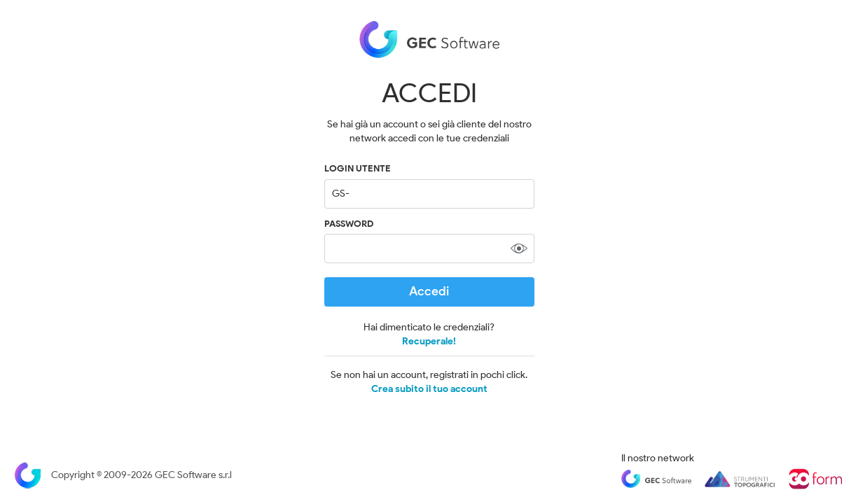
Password (349, 224)
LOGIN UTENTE (358, 168)
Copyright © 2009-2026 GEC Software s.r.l (123, 475)
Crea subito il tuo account (429, 389)
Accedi (429, 291)
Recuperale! (429, 341)
